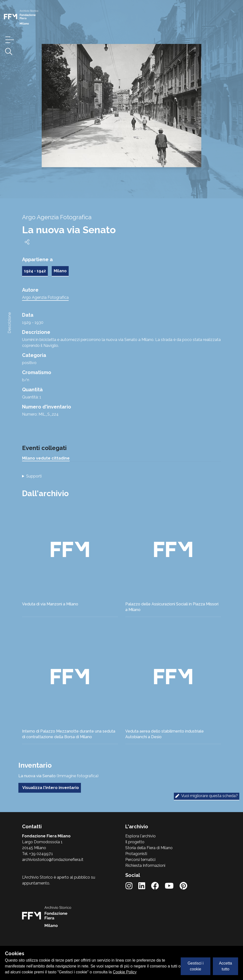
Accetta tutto (225, 966)
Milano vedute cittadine (46, 458)
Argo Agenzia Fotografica (45, 297)
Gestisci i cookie (196, 966)
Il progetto (135, 842)
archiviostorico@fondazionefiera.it (53, 860)
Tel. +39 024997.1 (38, 854)
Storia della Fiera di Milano (149, 848)
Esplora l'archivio (141, 836)
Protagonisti (136, 854)
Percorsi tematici (140, 860)
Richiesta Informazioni (145, 865)
